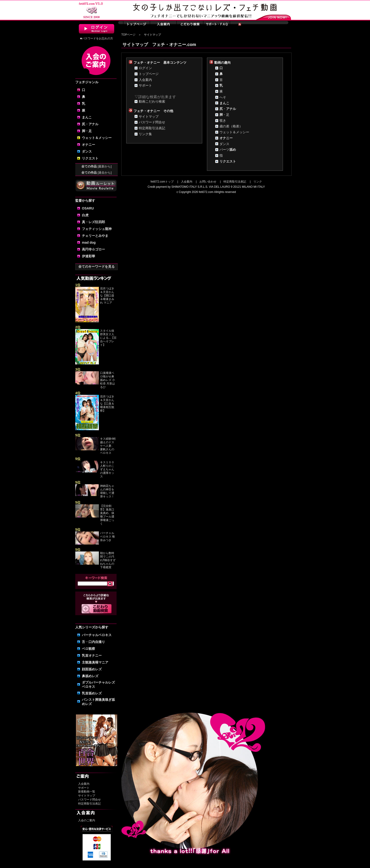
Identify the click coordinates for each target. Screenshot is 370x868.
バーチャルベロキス (97, 635)
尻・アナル (90, 124)
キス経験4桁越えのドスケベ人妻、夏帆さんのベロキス (108, 446)
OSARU (88, 208)
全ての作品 (97, 166)
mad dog (89, 242)
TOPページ (128, 35)
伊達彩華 (88, 256)
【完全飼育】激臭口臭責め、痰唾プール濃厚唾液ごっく (107, 515)
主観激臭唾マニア (95, 662)
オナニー (88, 145)
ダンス (87, 151)
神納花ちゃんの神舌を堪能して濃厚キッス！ (107, 491)
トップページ (149, 74)
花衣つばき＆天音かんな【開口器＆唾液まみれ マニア (107, 296)
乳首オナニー (92, 655)
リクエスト (90, 158)
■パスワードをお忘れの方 (96, 38)
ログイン (145, 68)
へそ (223, 97)
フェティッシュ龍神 (97, 229)
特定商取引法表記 (89, 804)
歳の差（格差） (231, 126)
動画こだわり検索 (152, 101)
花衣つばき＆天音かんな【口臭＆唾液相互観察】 (107, 404)
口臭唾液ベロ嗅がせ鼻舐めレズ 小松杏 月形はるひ (107, 380)
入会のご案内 (87, 820)
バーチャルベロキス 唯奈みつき (107, 537)
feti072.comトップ (162, 182)
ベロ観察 (88, 649)
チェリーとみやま (95, 236)
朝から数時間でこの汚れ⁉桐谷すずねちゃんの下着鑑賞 (108, 560)
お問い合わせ (208, 182)
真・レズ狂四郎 (93, 222)
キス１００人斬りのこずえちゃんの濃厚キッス (107, 469)
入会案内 (84, 784)
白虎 (85, 215)
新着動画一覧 (87, 792)
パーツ (228, 150)
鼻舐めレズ (90, 676)
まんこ (87, 117)
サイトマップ (87, 796)
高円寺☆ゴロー (93, 249)
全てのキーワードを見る (97, 267)
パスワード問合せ (89, 800)
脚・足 (87, 131)
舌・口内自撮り (93, 642)
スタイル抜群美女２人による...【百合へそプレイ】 (108, 338)
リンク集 (145, 134)
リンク (258, 182)
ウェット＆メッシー (97, 138)
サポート (84, 788)
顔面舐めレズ (92, 669)
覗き (223, 121)
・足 (224, 115)
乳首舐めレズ (92, 693)
